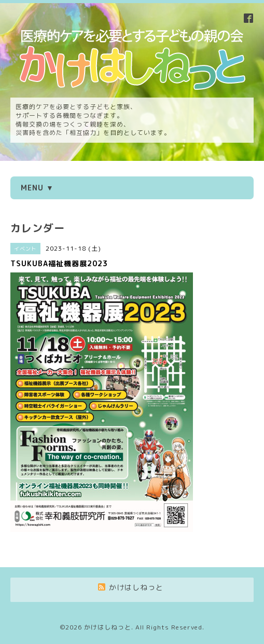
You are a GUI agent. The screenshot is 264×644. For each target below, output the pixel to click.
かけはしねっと (108, 627)
